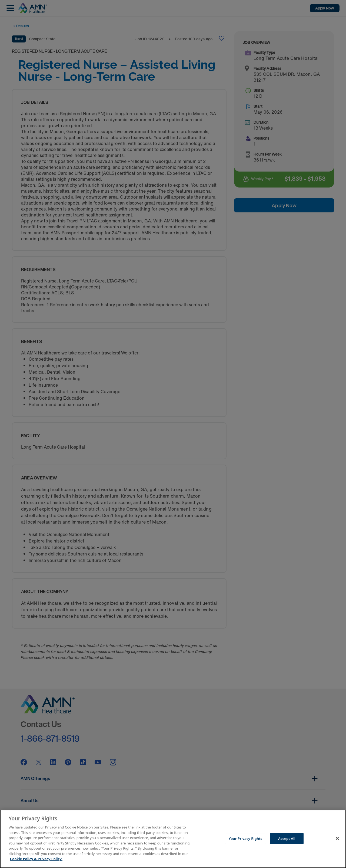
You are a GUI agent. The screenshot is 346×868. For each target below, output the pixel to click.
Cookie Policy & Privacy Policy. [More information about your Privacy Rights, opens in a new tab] (36, 859)
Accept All (287, 838)
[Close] (337, 838)
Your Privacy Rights (245, 838)
